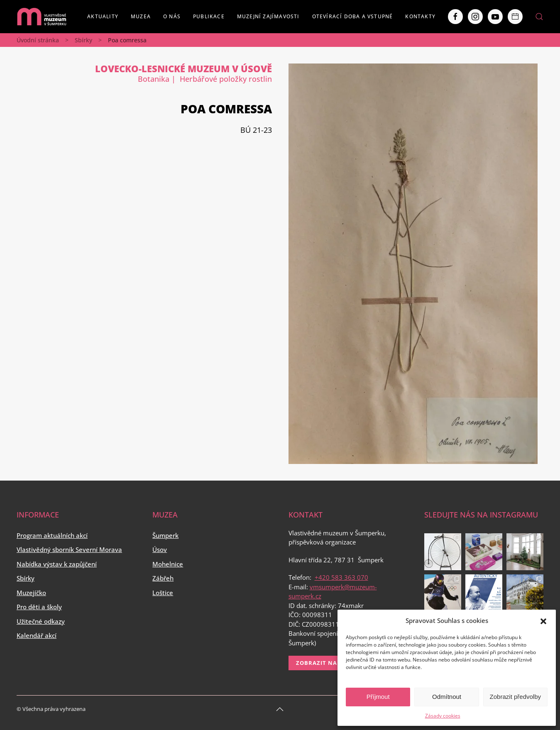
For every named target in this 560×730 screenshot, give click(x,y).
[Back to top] (280, 709)
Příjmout (378, 697)
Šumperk (165, 535)
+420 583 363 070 (341, 577)
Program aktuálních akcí (52, 535)
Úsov (160, 549)
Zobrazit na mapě (326, 663)
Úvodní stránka (38, 40)
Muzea (141, 16)
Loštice (163, 593)
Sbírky (83, 40)
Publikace (209, 16)
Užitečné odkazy (41, 621)
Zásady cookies (443, 716)
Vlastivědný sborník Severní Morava (69, 549)
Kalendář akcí (37, 635)
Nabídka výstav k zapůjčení (57, 564)
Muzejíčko (31, 593)
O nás (172, 16)
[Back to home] (42, 17)
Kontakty (420, 16)
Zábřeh (163, 578)
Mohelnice (168, 564)
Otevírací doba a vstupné (353, 16)
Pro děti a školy (39, 607)
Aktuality (103, 16)
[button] (543, 620)
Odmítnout (447, 697)
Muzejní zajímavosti (268, 16)
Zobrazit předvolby (515, 697)
